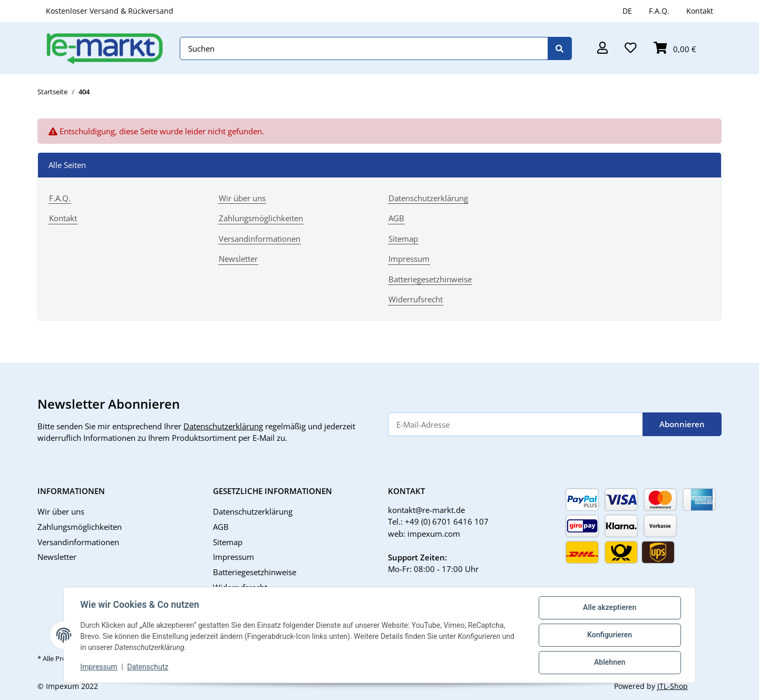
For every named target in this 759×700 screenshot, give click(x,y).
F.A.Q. (659, 11)
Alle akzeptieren (609, 608)
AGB (396, 218)
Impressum (99, 667)
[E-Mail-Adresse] (515, 424)
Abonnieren (682, 424)
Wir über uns (242, 198)
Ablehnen (609, 663)
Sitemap (403, 239)
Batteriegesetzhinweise (430, 279)
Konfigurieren (609, 635)
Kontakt (700, 11)
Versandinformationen (260, 239)
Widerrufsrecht (416, 299)
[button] (602, 49)
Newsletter (238, 259)
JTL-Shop (673, 686)
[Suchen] (364, 49)
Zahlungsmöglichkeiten (261, 218)
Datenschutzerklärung (428, 198)
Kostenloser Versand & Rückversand (110, 11)
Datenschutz (148, 667)
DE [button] (627, 11)
